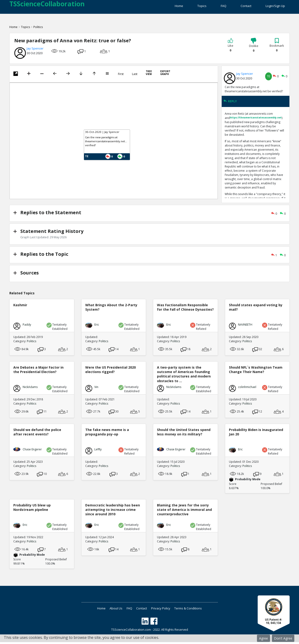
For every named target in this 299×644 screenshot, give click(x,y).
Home (157, 7)
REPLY (230, 104)
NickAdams (30, 390)
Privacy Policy (167, 611)
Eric (97, 327)
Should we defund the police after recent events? (37, 434)
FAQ (213, 7)
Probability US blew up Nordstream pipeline (32, 510)
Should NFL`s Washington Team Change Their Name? (256, 372)
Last (135, 77)
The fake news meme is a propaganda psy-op (107, 434)
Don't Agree (283, 638)
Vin (96, 390)
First (121, 77)
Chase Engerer (32, 452)
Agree (263, 638)
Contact (241, 7)
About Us (110, 611)
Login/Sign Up (275, 7)
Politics (38, 30)
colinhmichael (247, 390)
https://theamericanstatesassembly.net (256, 120)
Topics (186, 7)
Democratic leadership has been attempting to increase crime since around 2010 (113, 512)
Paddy (27, 327)
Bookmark (277, 48)
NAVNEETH (245, 327)
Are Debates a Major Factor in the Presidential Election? (38, 372)
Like (231, 48)
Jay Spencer (35, 51)
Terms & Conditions (199, 611)
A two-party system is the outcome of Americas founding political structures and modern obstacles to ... (184, 377)
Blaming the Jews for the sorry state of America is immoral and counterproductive (184, 512)
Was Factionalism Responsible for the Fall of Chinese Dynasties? (185, 310)
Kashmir (20, 308)
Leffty (98, 452)
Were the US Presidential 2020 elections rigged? (110, 372)
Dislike (254, 48)
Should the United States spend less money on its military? (184, 434)
